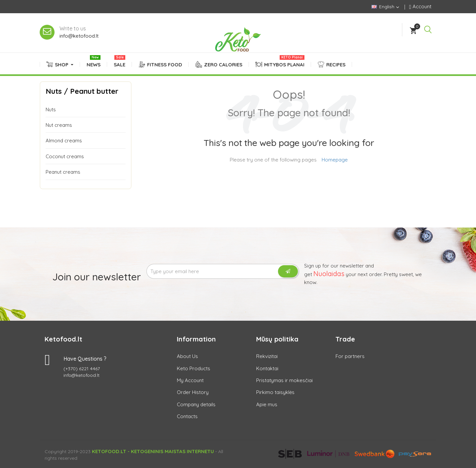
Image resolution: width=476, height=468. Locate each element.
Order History (193, 392)
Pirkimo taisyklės (275, 392)
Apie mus (267, 404)
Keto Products (194, 368)
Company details (196, 404)
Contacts (187, 416)
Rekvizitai (267, 356)
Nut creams (59, 125)
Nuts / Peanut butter (82, 91)
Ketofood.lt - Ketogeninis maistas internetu (153, 451)
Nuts (51, 109)
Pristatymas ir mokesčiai (284, 380)
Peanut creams (63, 172)
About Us (187, 356)
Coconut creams (65, 156)
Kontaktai (267, 368)
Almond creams (64, 141)
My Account (190, 380)
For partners (350, 356)
